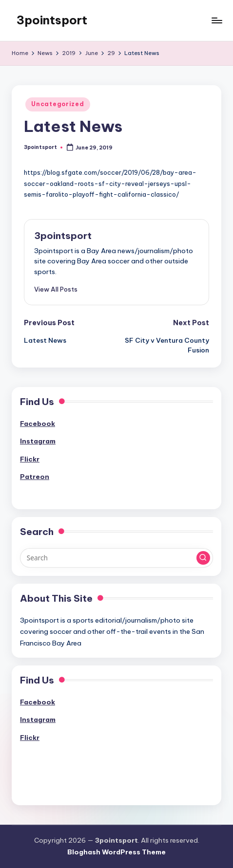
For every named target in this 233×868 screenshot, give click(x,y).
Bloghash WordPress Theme (116, 852)
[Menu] (216, 20)
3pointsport (52, 20)
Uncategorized (58, 104)
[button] (56, 289)
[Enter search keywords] (116, 558)
